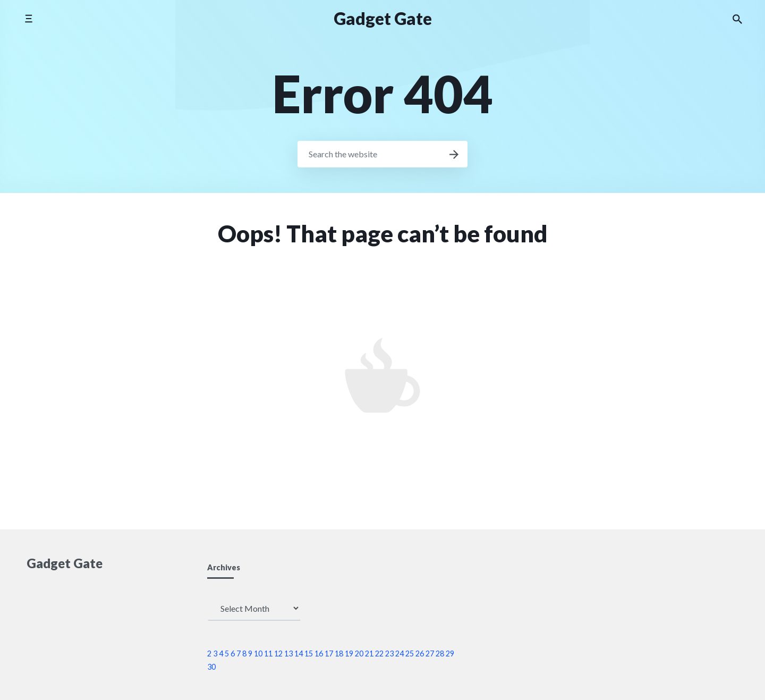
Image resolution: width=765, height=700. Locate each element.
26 (420, 653)
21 (369, 653)
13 (288, 653)
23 (389, 653)
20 (359, 653)
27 (430, 653)
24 (399, 653)
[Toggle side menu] (28, 18)
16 (319, 653)
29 (450, 653)
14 (299, 653)
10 (258, 653)
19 (349, 653)
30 (211, 667)
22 (379, 653)
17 (329, 653)
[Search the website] (737, 19)
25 (410, 653)
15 (309, 653)
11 (268, 653)
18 (339, 653)
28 (440, 653)
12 (278, 653)
